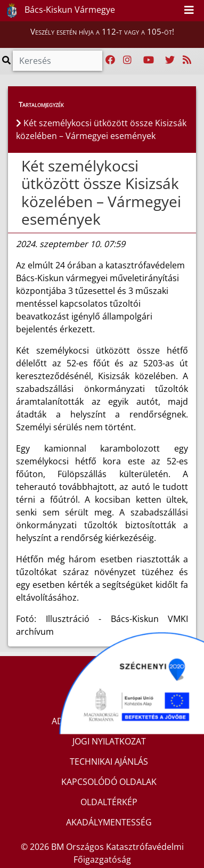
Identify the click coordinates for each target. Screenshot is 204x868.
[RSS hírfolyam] (187, 60)
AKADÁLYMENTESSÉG (109, 822)
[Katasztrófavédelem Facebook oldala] (110, 60)
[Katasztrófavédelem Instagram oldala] (127, 60)
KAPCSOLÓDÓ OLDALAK (109, 782)
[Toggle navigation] (189, 11)
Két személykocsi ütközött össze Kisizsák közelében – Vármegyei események (101, 193)
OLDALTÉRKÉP (109, 802)
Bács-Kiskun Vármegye (58, 11)
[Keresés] (58, 61)
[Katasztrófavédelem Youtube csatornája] (149, 60)
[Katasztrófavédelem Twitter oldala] (170, 60)
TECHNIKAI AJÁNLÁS (109, 761)
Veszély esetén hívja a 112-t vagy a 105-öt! (102, 31)
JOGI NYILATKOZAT (109, 741)
